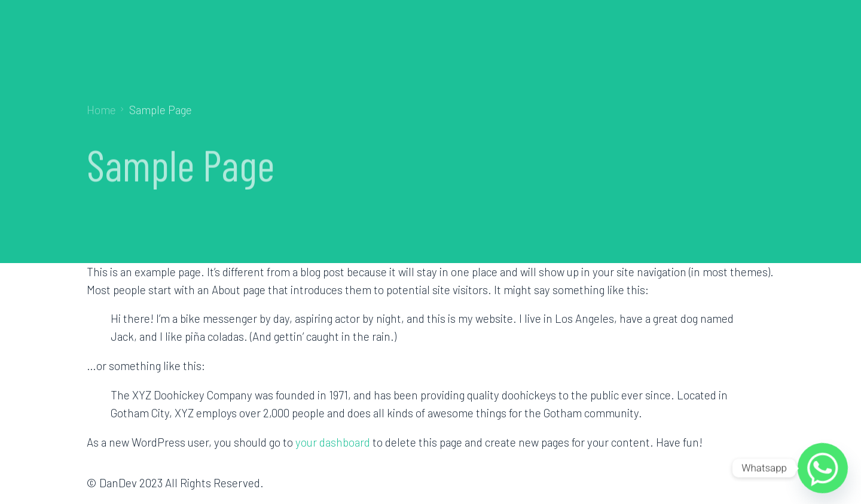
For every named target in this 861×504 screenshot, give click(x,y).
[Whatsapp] (823, 468)
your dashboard (333, 442)
